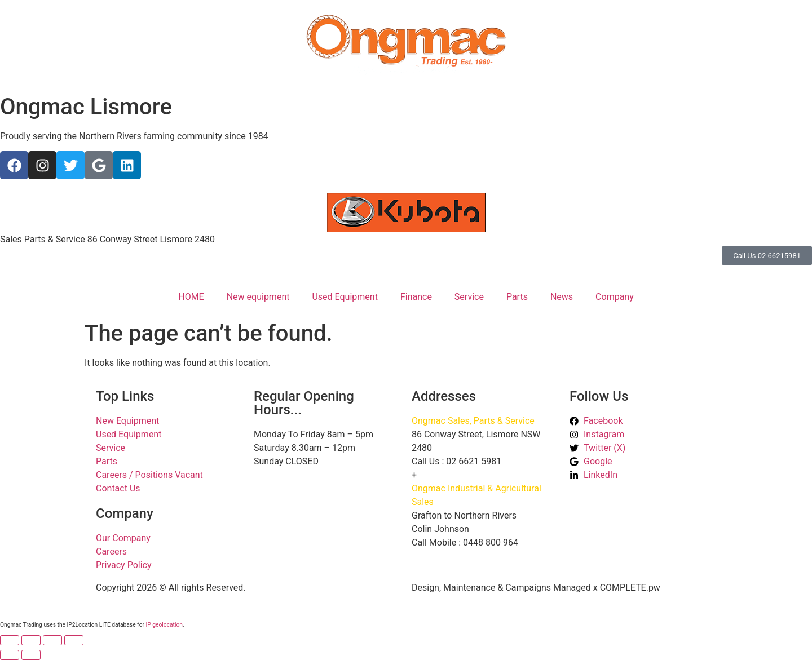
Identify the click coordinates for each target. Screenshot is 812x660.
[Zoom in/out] (10, 640)
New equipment (258, 297)
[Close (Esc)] (74, 640)
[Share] (52, 640)
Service (469, 297)
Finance (416, 297)
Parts (517, 297)
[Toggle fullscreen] (31, 640)
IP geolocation (164, 625)
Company (615, 297)
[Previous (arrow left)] (10, 655)
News (562, 297)
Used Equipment (345, 297)
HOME (191, 297)
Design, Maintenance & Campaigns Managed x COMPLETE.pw (536, 588)
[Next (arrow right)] (31, 655)
